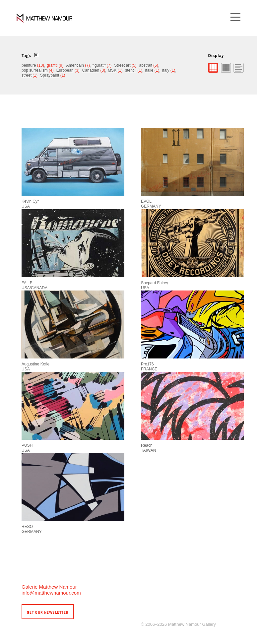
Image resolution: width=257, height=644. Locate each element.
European (65, 70)
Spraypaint (50, 75)
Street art (122, 65)
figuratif (99, 65)
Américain (75, 65)
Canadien (91, 70)
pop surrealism (35, 70)
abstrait (146, 65)
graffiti (52, 65)
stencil (131, 70)
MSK (112, 70)
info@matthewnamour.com (51, 593)
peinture (29, 65)
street (27, 75)
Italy (166, 70)
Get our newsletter (48, 612)
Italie (149, 70)
